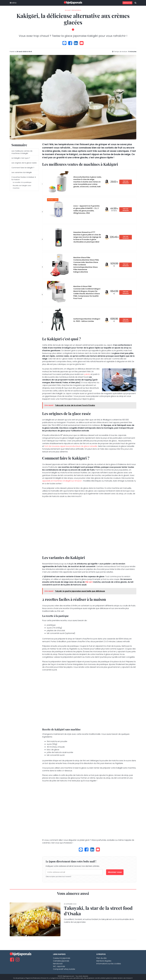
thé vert (89, 582)
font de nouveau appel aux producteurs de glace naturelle (71, 446)
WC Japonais (59, 966)
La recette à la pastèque (22, 182)
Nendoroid (58, 964)
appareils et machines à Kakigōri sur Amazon (62, 481)
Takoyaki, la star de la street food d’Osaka (98, 911)
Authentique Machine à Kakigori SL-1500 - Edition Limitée (87, 320)
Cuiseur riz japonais (62, 958)
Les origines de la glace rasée (24, 163)
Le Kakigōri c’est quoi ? (21, 158)
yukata (87, 374)
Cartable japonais (61, 961)
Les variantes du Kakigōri (22, 172)
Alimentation (76, 10)
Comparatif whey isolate (64, 969)
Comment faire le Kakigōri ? (23, 168)
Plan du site (101, 958)
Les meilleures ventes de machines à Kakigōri (22, 152)
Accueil (68, 10)
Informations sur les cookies (109, 964)
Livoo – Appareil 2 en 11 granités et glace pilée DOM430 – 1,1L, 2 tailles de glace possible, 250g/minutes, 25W (86, 209)
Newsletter (127, 3)
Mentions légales (104, 961)
